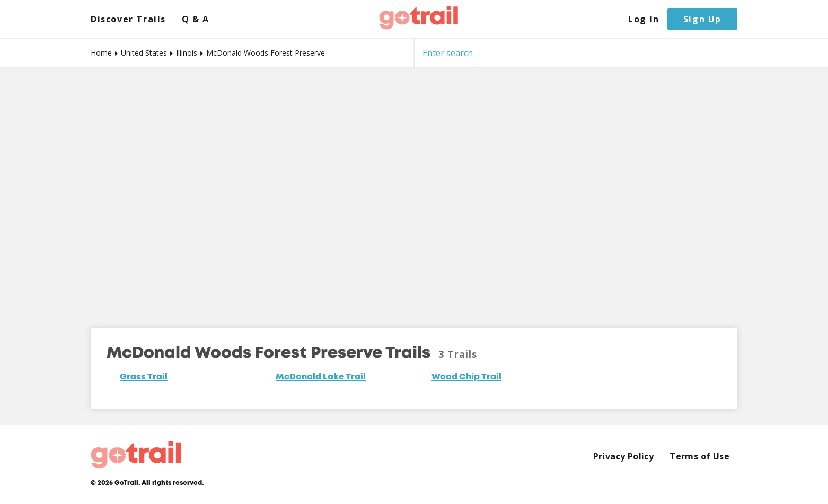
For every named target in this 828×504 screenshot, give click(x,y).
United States (144, 53)
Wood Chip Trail (466, 377)
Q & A (196, 19)
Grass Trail (144, 377)
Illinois (187, 53)
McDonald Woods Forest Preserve (266, 53)
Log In (644, 19)
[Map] (414, 190)
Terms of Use (699, 457)
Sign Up (702, 19)
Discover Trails (128, 19)
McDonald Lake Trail (321, 377)
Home (101, 53)
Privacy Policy (624, 457)
